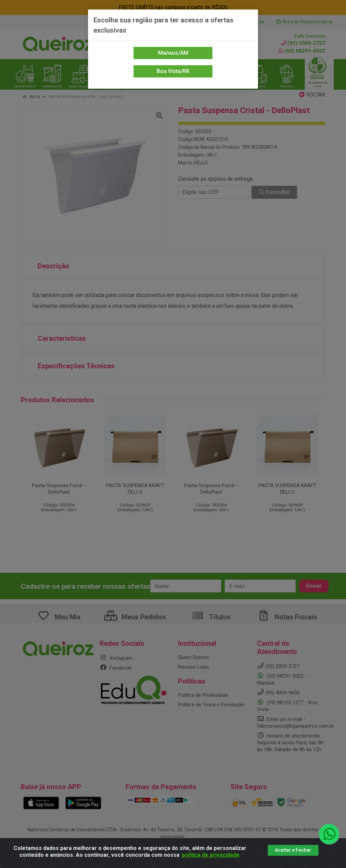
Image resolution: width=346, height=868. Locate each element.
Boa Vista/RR (173, 71)
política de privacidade (211, 855)
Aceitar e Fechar (293, 850)
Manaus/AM (173, 53)
